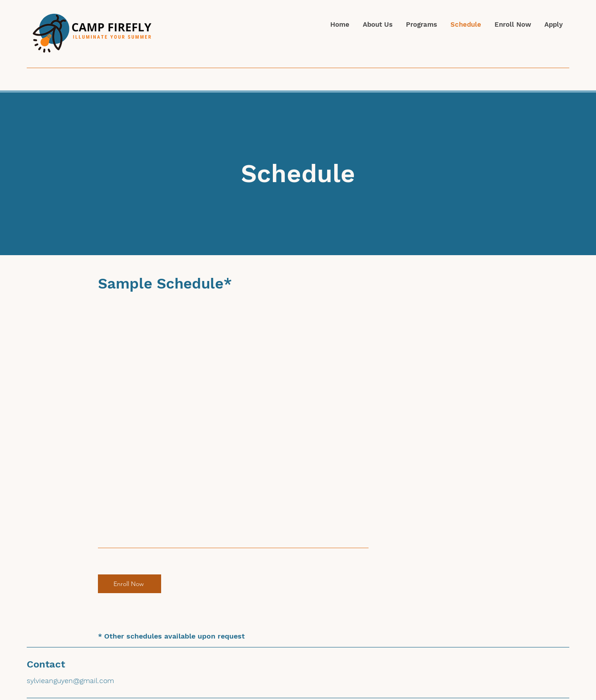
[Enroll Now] (130, 584)
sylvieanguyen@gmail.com (70, 681)
